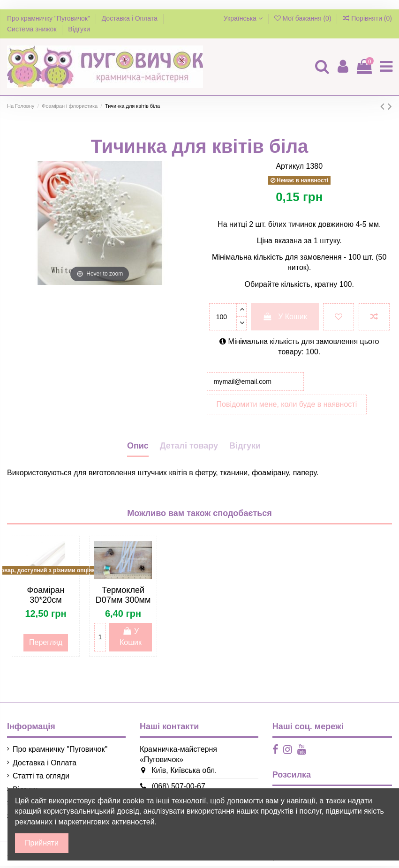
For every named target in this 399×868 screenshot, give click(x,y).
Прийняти (42, 843)
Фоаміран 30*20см (45, 598)
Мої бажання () (304, 18)
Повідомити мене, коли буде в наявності (287, 407)
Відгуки (79, 29)
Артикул (290, 166)
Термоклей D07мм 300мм (123, 598)
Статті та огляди (41, 779)
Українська (243, 18)
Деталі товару (189, 448)
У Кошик (285, 317)
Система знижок (33, 29)
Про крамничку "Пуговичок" (49, 18)
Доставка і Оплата (131, 18)
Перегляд (46, 645)
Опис (138, 448)
